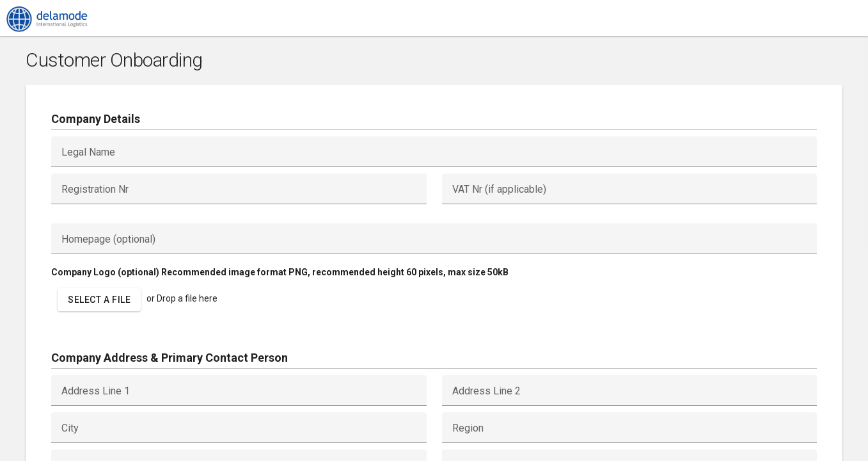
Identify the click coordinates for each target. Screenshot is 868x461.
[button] (99, 300)
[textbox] (434, 152)
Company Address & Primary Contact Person (170, 358)
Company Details (96, 119)
